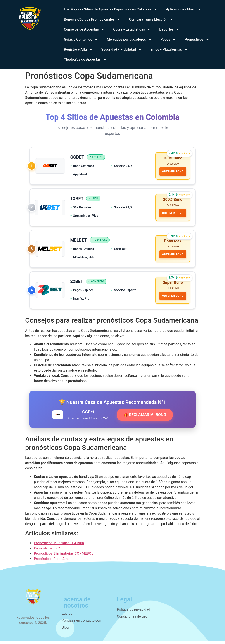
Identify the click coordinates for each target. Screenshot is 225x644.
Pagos (168, 40)
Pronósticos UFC (47, 551)
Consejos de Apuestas (84, 29)
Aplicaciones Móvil (184, 9)
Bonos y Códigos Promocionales (92, 19)
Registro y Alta (78, 50)
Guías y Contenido (81, 40)
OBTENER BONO (172, 172)
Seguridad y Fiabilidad (121, 50)
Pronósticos (197, 40)
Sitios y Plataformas (169, 50)
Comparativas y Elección (151, 19)
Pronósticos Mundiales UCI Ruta (59, 546)
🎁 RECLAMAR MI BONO (145, 418)
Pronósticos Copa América (55, 562)
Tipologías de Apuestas (85, 60)
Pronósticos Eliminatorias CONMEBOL (64, 557)
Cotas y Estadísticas (132, 29)
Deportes (169, 29)
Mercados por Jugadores (129, 40)
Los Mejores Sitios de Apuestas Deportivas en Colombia (111, 9)
